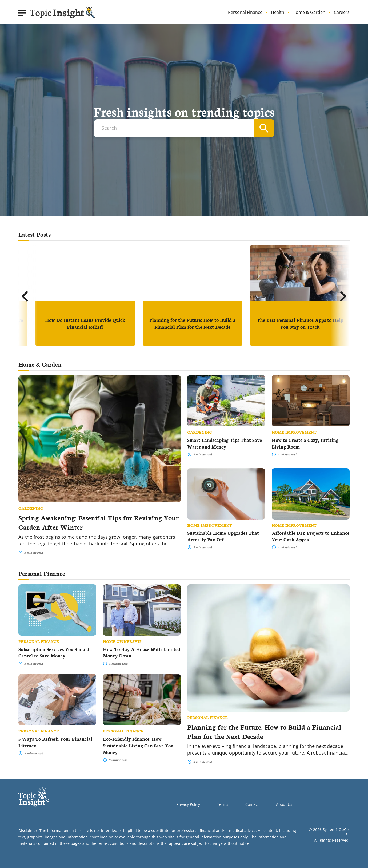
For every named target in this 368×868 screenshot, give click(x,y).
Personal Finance (245, 12)
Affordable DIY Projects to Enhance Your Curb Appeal (311, 536)
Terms (223, 804)
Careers (342, 12)
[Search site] (264, 128)
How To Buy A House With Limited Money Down (142, 652)
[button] (25, 296)
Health (278, 12)
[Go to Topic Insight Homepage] (62, 12)
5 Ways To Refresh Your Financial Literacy (55, 742)
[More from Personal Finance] (268, 717)
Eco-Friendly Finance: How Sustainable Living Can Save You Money (138, 745)
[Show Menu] (22, 12)
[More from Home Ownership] (142, 641)
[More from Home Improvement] (311, 432)
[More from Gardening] (100, 508)
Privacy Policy (188, 804)
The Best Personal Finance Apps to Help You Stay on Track (300, 323)
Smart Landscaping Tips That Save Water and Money (225, 443)
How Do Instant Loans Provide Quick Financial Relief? (85, 323)
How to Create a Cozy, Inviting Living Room (305, 443)
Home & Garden (309, 12)
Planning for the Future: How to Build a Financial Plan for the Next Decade (192, 323)
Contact (252, 804)
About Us (284, 804)
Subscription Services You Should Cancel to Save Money (54, 652)
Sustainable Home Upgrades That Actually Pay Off (223, 536)
